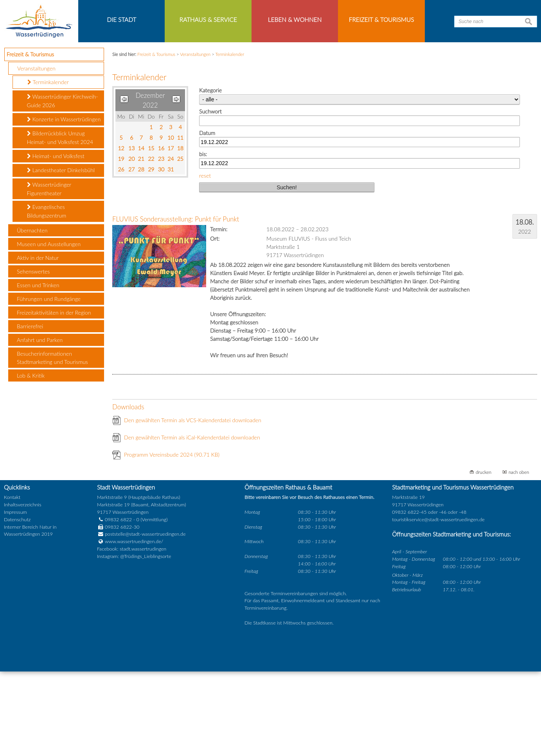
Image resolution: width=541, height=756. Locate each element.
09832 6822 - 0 (118, 604)
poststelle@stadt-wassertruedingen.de (145, 618)
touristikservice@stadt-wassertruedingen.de (438, 604)
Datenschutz (17, 604)
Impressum (15, 597)
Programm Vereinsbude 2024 (172, 539)
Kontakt (12, 582)
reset (205, 260)
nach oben (519, 557)
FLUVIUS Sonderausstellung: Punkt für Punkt (176, 304)
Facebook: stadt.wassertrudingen (132, 633)
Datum (207, 217)
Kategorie (210, 175)
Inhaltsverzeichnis (22, 589)
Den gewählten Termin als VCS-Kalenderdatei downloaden (193, 505)
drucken (483, 557)
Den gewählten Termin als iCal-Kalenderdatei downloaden (192, 522)
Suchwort (210, 196)
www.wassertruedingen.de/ (134, 626)
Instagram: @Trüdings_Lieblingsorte (134, 641)
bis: (203, 238)
